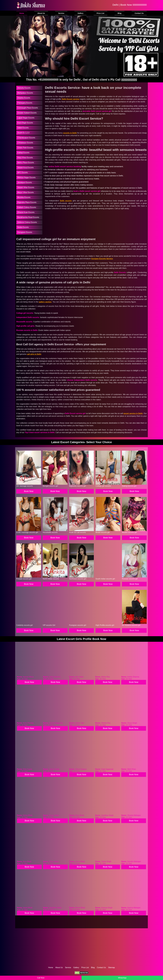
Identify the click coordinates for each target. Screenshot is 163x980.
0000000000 (140, 5)
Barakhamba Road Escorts (28, 217)
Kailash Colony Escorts (27, 207)
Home (22, 13)
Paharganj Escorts (25, 103)
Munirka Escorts (24, 197)
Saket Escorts (23, 128)
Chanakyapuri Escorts (26, 138)
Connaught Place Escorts (28, 108)
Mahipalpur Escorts (25, 93)
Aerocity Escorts (24, 88)
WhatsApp (122, 978)
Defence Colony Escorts (27, 222)
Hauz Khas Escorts (25, 158)
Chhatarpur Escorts (25, 143)
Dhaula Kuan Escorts (26, 212)
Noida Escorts (23, 227)
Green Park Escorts (25, 148)
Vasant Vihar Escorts (26, 187)
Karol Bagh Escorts (25, 123)
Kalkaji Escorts (23, 153)
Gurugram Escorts (25, 232)
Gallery (80, 13)
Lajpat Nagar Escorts (26, 118)
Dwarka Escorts (24, 98)
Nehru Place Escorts (26, 163)
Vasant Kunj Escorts (26, 168)
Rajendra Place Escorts (27, 202)
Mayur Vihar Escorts (26, 192)
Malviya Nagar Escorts (26, 177)
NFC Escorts (23, 173)
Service (61, 13)
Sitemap (111, 967)
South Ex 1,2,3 (23, 133)
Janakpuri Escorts (25, 182)
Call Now (41, 978)
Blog (119, 13)
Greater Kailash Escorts (27, 113)
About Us (41, 13)
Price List (101, 13)
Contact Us (139, 13)
